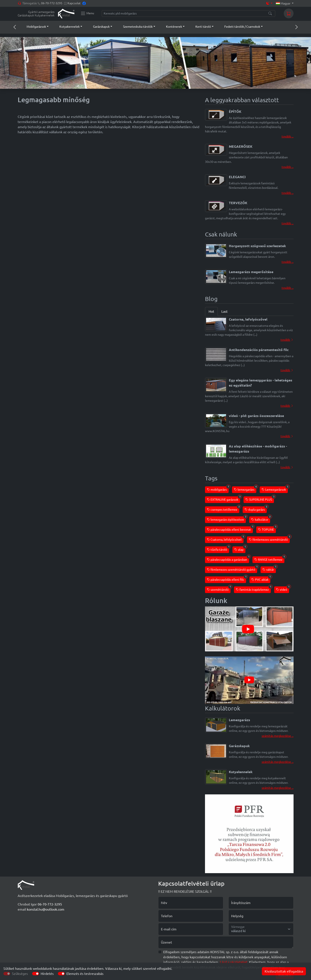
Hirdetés (47, 974)
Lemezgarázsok (275, 489)
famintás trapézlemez (253, 589)
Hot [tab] (211, 311)
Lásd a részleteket (234, 962)
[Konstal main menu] (87, 13)
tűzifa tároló (218, 549)
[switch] (36, 974)
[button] (34, 27)
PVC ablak (261, 579)
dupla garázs (256, 509)
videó (283, 589)
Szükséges (20, 974)
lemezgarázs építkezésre (226, 519)
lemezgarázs (245, 489)
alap (240, 549)
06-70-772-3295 (52, 3)
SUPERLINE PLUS (260, 499)
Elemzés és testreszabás (85, 974)
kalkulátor (261, 519)
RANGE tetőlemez (269, 559)
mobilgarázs (218, 489)
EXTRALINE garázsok (224, 499)
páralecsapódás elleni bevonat (230, 529)
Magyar (283, 3)
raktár (269, 569)
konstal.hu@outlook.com (46, 909)
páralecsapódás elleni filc (226, 579)
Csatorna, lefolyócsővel (225, 539)
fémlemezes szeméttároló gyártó (232, 569)
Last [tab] (224, 311)
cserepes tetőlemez (223, 509)
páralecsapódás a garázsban (228, 559)
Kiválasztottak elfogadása (284, 971)
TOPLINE (267, 529)
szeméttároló (219, 589)
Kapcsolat (74, 3)
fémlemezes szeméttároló (269, 539)
